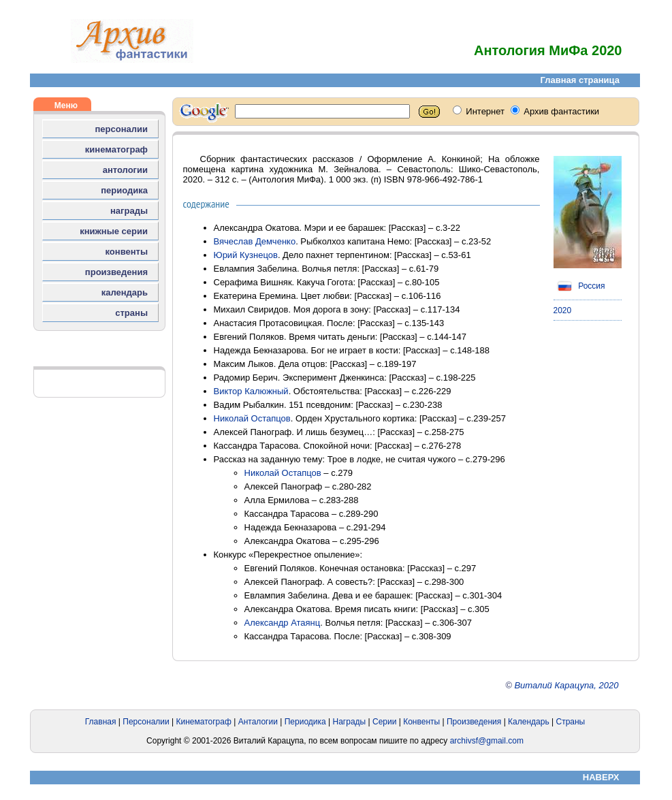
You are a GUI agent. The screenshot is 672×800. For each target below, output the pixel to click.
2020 (563, 310)
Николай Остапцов (252, 418)
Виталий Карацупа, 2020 (566, 685)
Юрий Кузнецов (246, 255)
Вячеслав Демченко (255, 241)
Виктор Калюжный (251, 391)
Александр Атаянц (283, 623)
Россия (579, 286)
